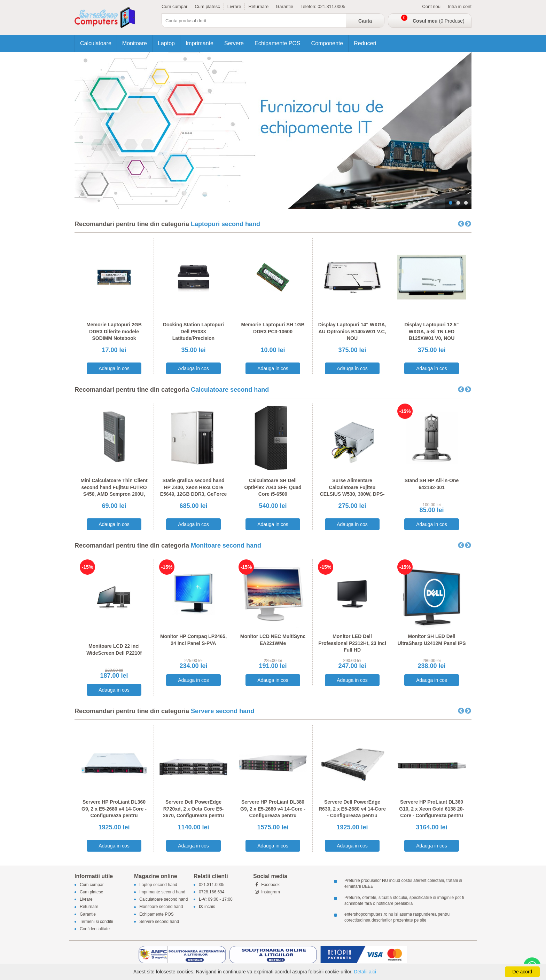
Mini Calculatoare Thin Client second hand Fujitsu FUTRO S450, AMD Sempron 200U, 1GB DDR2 (114, 491)
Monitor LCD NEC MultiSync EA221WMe (273, 640)
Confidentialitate (95, 929)
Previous (461, 224)
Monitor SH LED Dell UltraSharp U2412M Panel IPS (431, 640)
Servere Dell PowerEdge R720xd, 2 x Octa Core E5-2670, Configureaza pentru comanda (193, 812)
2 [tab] (458, 203)
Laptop (166, 43)
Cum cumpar (174, 6)
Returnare (258, 6)
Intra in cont (460, 6)
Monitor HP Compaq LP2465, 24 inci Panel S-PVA (193, 640)
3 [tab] (466, 203)
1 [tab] (451, 203)
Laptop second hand (158, 885)
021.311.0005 (331, 6)
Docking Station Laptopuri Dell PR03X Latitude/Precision (193, 331)
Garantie (284, 6)
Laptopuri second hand (225, 224)
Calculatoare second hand (230, 390)
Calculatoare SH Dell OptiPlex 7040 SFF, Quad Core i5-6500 (273, 487)
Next (468, 224)
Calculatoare (96, 43)
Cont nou (431, 6)
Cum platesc (207, 6)
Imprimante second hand (162, 892)
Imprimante (200, 43)
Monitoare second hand (226, 545)
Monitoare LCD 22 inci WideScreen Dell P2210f (114, 650)
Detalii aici (365, 972)
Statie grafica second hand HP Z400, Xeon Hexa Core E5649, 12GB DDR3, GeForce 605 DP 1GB (193, 491)
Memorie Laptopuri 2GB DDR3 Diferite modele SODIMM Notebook (114, 331)
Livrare (234, 6)
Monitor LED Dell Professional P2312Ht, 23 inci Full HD (352, 643)
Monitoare (135, 43)
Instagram (267, 892)
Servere (234, 43)
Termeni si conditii (96, 922)
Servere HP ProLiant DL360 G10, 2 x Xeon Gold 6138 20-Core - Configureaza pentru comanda (432, 812)
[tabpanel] (273, 130)
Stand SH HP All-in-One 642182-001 (432, 484)
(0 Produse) (439, 21)
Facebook (266, 885)
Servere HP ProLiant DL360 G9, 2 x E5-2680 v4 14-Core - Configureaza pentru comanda (114, 812)
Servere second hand (223, 711)
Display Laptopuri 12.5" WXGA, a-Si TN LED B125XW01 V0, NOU (431, 331)
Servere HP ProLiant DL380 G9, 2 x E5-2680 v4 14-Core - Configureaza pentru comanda (273, 812)
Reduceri (365, 43)
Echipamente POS (278, 43)
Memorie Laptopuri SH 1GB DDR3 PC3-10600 (273, 328)
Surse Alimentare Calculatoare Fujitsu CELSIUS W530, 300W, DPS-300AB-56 (352, 491)
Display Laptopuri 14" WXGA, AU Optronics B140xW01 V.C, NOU (352, 331)
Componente (327, 43)
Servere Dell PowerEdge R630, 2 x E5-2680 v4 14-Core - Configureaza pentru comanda (352, 812)
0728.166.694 (212, 892)
